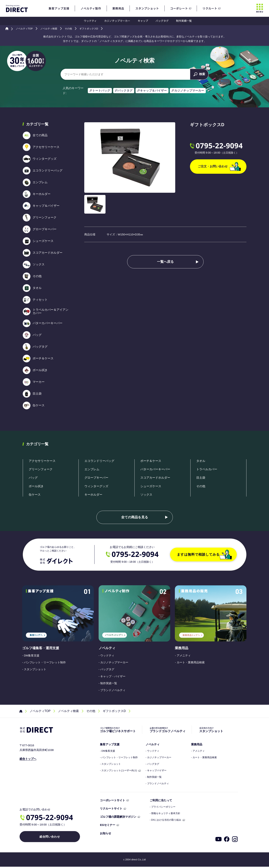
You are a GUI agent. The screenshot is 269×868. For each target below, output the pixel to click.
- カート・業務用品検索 (190, 662)
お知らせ (106, 833)
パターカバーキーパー (155, 469)
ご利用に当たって (161, 800)
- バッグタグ (106, 669)
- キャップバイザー (156, 771)
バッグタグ (162, 21)
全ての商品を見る (135, 517)
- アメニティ (183, 655)
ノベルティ (107, 648)
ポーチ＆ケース (151, 461)
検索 (199, 74)
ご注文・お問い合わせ (219, 166)
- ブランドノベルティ (112, 690)
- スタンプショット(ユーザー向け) (118, 771)
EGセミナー (108, 825)
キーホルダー (93, 495)
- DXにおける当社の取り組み (165, 820)
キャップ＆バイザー (153, 90)
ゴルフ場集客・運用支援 (41, 648)
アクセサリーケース (42, 461)
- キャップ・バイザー (112, 676)
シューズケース (151, 486)
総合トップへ (28, 759)
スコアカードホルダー (155, 478)
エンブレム (92, 469)
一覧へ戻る (165, 262)
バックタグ (125, 90)
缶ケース (35, 495)
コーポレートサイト (113, 800)
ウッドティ (90, 21)
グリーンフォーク (41, 469)
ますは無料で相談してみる (204, 554)
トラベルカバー (207, 469)
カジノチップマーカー (117, 21)
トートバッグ (101, 90)
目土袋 (201, 478)
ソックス (146, 495)
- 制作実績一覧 (108, 683)
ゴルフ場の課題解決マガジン (118, 817)
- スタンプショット (34, 669)
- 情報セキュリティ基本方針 (165, 813)
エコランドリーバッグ (99, 461)
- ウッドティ (106, 655)
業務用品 (182, 648)
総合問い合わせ (48, 838)
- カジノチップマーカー (113, 662)
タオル (201, 461)
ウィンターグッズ (96, 486)
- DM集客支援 (31, 655)
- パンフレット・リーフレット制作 (44, 662)
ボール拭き (36, 486)
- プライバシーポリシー (163, 807)
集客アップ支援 (110, 744)
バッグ (33, 478)
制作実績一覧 (184, 21)
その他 (201, 486)
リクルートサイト (111, 808)
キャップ (143, 21)
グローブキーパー (96, 478)
